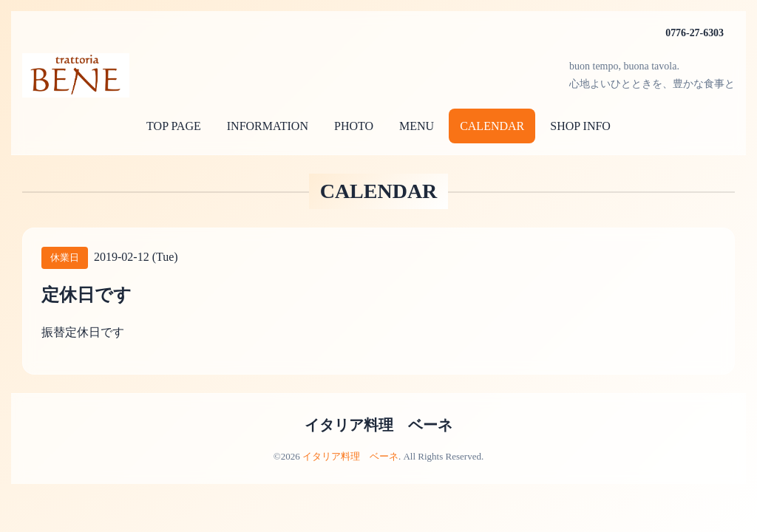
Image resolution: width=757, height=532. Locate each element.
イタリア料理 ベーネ (378, 425)
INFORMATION (268, 126)
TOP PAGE (174, 126)
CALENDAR (492, 126)
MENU (417, 126)
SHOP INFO (580, 126)
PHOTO (354, 126)
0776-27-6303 (695, 33)
